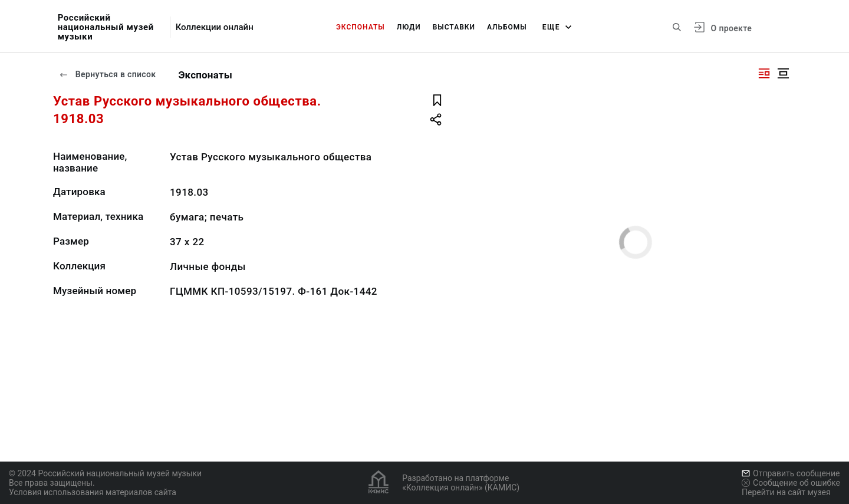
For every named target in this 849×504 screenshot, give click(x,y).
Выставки (454, 27)
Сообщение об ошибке (791, 483)
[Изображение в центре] (783, 73)
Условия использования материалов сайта (93, 492)
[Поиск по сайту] (677, 27)
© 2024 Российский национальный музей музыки (105, 473)
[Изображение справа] (764, 73)
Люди (409, 27)
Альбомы (507, 27)
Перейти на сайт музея (786, 492)
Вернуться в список (107, 74)
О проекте (731, 28)
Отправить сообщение (791, 473)
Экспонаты (361, 27)
